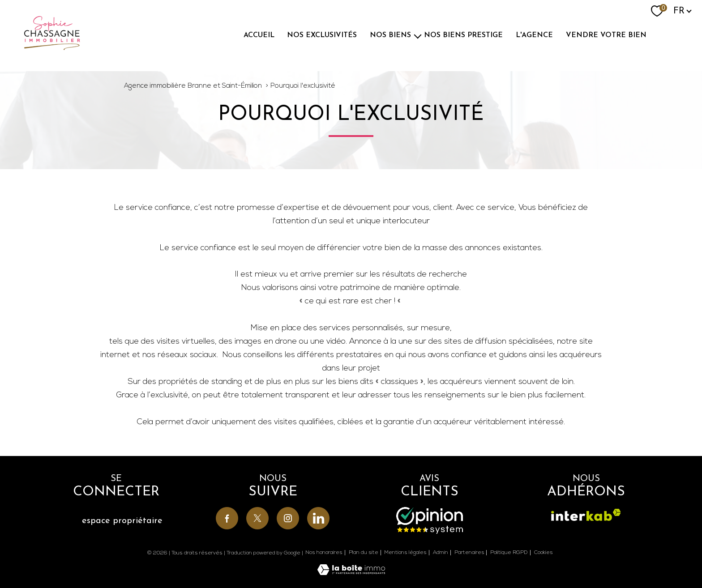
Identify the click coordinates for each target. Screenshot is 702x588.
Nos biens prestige (463, 35)
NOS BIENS (390, 35)
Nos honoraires (324, 553)
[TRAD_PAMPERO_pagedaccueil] (52, 48)
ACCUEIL (259, 35)
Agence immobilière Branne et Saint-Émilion (193, 86)
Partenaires (469, 553)
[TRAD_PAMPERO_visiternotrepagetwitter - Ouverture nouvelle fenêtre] (257, 518)
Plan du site (364, 553)
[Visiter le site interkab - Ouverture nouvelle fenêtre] (586, 515)
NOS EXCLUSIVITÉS (322, 35)
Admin (441, 553)
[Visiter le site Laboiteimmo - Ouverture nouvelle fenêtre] (351, 573)
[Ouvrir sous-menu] (418, 35)
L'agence (534, 35)
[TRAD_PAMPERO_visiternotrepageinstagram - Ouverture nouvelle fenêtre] (288, 518)
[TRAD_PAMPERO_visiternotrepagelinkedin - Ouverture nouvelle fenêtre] (318, 518)
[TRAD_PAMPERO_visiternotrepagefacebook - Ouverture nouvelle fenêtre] (227, 518)
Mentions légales (405, 553)
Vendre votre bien (606, 35)
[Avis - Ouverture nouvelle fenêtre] (430, 520)
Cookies (544, 553)
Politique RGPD (509, 553)
